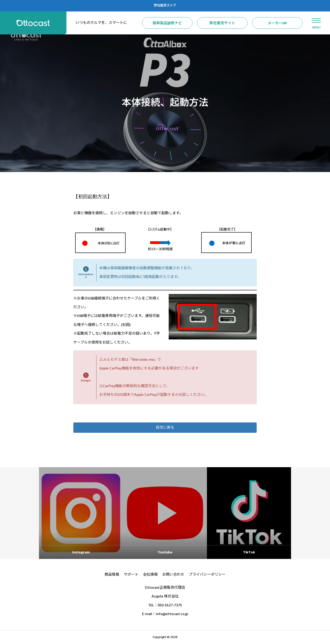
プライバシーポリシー (207, 575)
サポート (131, 575)
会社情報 (150, 575)
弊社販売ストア (165, 6)
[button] (165, 428)
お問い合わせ (173, 575)
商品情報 (112, 575)
